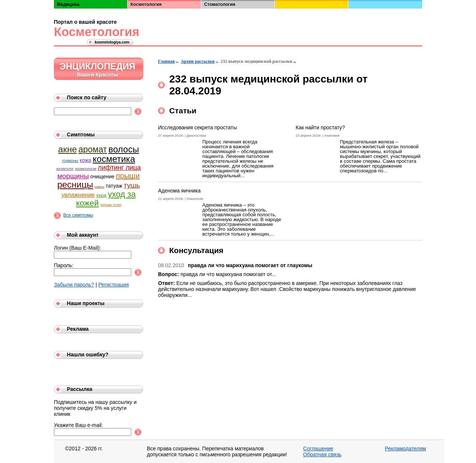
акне (67, 149)
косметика (114, 159)
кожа (85, 160)
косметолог (65, 169)
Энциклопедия (97, 66)
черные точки (110, 205)
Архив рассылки (198, 61)
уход (101, 195)
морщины (73, 176)
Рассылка (80, 389)
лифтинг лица (119, 168)
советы (99, 187)
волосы (124, 149)
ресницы (75, 184)
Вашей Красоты (97, 75)
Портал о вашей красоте (85, 22)
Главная (166, 61)
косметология (86, 169)
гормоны (70, 161)
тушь (132, 185)
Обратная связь (322, 454)
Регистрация (114, 285)
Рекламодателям (405, 449)
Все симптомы (78, 215)
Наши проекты (86, 303)
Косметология (95, 32)
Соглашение (318, 449)
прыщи (128, 176)
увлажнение (78, 195)
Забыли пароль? (74, 285)
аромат (93, 149)
